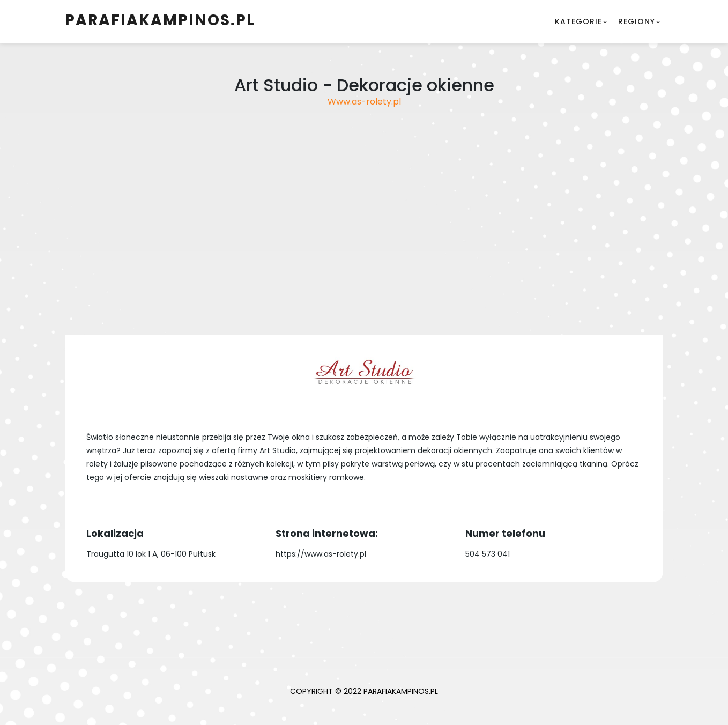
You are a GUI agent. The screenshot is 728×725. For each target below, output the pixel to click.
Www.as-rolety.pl (364, 102)
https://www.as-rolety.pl (321, 554)
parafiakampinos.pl (160, 20)
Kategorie (578, 21)
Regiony (637, 21)
